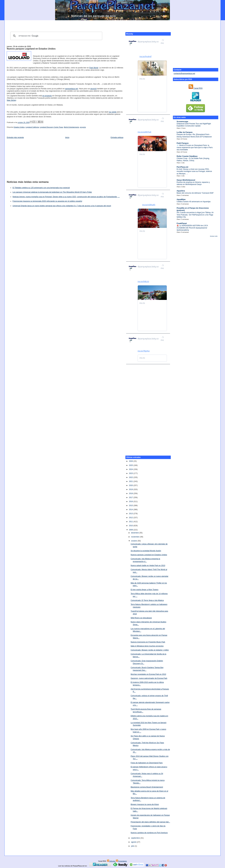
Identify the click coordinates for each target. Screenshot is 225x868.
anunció (94, 89)
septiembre (136, 838)
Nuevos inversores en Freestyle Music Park (148, 642)
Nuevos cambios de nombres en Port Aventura (149, 833)
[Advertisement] (113, 25)
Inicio (67, 137)
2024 (131, 469)
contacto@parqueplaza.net (184, 73)
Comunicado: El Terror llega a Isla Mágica (147, 600)
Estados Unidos (19, 127)
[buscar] (56, 36)
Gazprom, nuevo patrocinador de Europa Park (149, 678)
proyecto (83, 127)
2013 (131, 514)
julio (133, 846)
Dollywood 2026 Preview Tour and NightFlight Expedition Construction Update (194, 125)
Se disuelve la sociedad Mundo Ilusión (146, 551)
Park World (94, 68)
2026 (131, 461)
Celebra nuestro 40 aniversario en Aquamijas (194, 202)
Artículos (111, 861)
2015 (131, 506)
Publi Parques (183, 143)
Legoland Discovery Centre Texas (51, 127)
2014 (131, 510)
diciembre (135, 533)
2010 (131, 526)
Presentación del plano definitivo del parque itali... (150, 822)
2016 (131, 502)
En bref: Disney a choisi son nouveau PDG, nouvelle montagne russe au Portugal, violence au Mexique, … (194, 171)
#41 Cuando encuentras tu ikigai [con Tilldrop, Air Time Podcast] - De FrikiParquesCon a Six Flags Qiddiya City (195, 215)
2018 (131, 493)
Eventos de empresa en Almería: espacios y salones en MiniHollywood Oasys (193, 183)
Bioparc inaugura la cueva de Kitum (145, 804)
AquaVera (181, 191)
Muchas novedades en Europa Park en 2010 (148, 674)
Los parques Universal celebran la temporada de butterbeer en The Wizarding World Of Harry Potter (52, 192)
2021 (131, 481)
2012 (131, 518)
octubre (134, 541)
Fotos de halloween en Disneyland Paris (147, 763)
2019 (131, 489)
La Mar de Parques (185, 132)
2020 (131, 485)
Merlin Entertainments (71, 127)
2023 (131, 473)
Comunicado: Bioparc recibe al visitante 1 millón (150, 650)
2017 (131, 497)
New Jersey (11, 100)
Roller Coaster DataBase (187, 156)
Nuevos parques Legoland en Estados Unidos (31, 49)
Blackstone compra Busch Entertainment (147, 787)
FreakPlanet (182, 223)
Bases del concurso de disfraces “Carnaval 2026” (195, 193)
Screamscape (182, 122)
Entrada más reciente (15, 137)
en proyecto (47, 96)
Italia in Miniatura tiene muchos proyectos (147, 646)
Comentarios (121, 861)
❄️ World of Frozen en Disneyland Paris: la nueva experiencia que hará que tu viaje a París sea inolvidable (195, 148)
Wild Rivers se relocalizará (141, 618)
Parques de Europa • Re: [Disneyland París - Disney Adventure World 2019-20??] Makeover (194, 136)
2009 (131, 530)
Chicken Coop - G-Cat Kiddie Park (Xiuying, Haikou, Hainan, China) (193, 159)
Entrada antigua (117, 137)
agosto (134, 842)
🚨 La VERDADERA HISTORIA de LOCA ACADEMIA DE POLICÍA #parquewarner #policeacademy (192, 228)
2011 (131, 522)
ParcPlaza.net (182, 167)
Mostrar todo (214, 236)
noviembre (135, 537)
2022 (131, 477)
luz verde (113, 112)
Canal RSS (196, 88)
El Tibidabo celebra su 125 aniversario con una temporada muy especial (41, 188)
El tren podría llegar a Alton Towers (144, 590)
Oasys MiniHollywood (186, 180)
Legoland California (32, 127)
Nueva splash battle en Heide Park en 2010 (148, 566)
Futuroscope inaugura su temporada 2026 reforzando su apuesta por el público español (47, 201)
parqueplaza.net (72, 89)
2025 (131, 465)
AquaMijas (181, 199)
